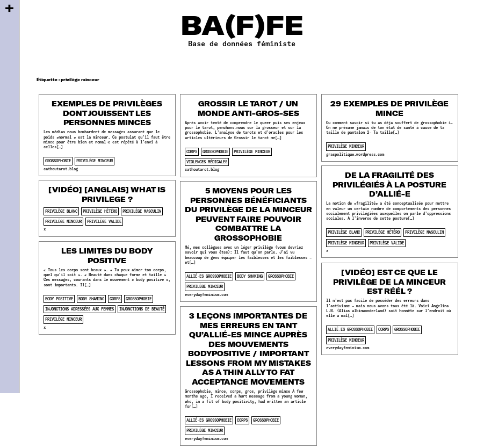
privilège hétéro (382, 232)
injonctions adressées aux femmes (80, 309)
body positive (59, 299)
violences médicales (207, 162)
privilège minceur (95, 161)
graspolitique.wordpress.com (355, 154)
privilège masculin (424, 232)
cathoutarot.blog (61, 169)
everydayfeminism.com (206, 294)
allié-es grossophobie (209, 276)
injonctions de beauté (142, 309)
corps (192, 151)
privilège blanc (344, 232)
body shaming (250, 276)
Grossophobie (58, 161)
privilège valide (387, 243)
